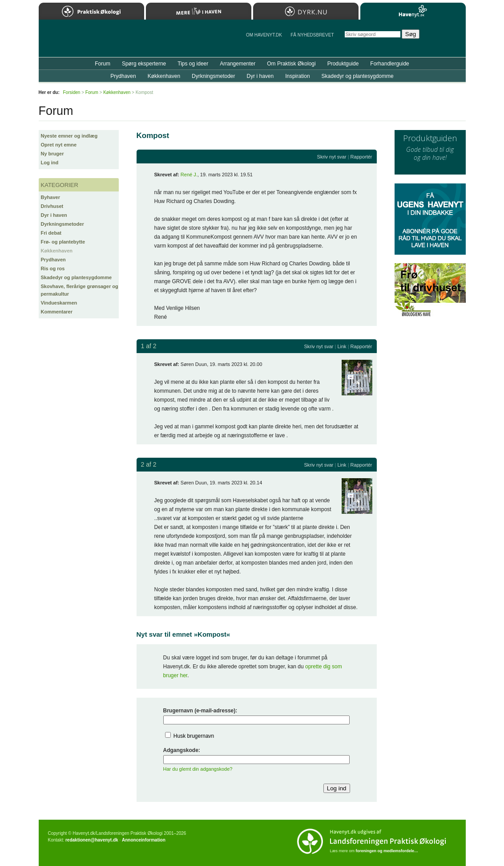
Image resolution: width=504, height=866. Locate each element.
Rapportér (361, 157)
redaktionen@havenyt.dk (92, 840)
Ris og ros (53, 268)
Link (342, 346)
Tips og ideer (193, 64)
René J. (189, 175)
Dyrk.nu (306, 11)
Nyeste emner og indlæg (69, 136)
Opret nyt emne (59, 145)
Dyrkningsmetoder (62, 224)
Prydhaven (53, 260)
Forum (103, 64)
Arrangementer (238, 64)
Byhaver (50, 197)
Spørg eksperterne (144, 64)
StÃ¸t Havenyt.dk (446, 38)
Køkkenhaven (57, 251)
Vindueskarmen (59, 303)
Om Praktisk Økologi (291, 64)
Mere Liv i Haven (199, 11)
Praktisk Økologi (91, 11)
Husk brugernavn (194, 736)
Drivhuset (52, 206)
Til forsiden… (77, 42)
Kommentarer (57, 312)
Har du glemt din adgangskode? (198, 769)
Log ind (50, 163)
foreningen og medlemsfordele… (387, 851)
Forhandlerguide (389, 64)
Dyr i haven (54, 215)
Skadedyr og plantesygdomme (77, 277)
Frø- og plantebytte (63, 242)
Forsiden (72, 92)
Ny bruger (52, 154)
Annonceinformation (144, 840)
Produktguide (343, 64)
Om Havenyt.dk (264, 35)
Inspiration (297, 76)
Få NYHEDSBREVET (312, 35)
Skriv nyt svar (332, 157)
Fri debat (51, 233)
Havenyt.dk (413, 11)
